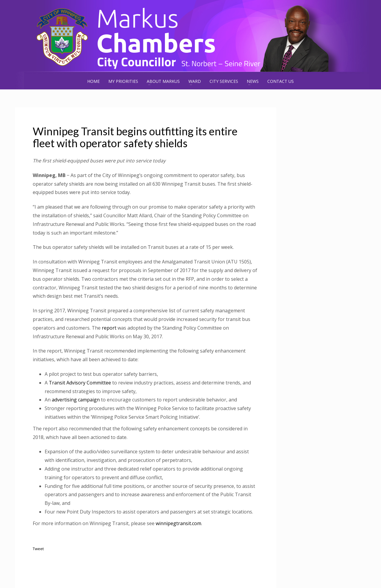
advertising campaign (76, 400)
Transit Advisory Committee (80, 383)
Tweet (38, 549)
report (109, 328)
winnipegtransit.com (178, 523)
